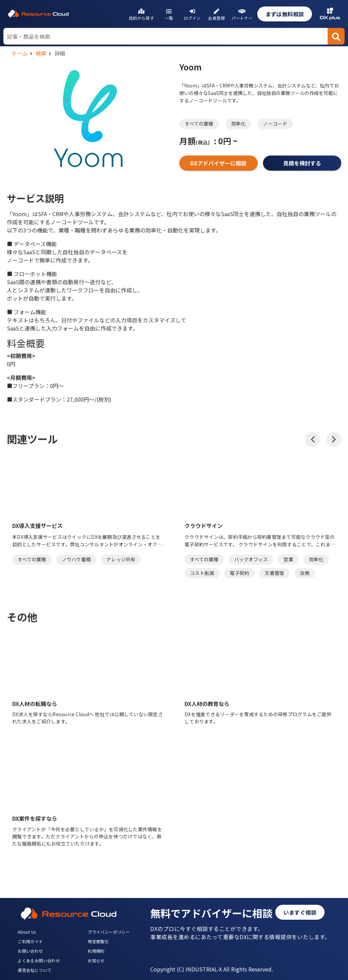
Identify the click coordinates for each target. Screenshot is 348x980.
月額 (195, 141)
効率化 (238, 124)
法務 (305, 573)
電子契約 (239, 573)
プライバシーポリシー (109, 932)
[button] (313, 439)
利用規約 (96, 951)
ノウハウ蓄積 (76, 559)
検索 (41, 53)
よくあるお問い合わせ (39, 960)
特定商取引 (98, 941)
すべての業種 (199, 124)
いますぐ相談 (300, 912)
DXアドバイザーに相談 (218, 163)
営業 (288, 559)
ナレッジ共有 (121, 559)
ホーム (20, 53)
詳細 (60, 53)
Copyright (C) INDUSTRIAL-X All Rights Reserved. (212, 969)
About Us (27, 932)
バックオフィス (251, 559)
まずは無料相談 (285, 14)
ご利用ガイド (30, 941)
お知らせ (96, 960)
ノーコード (275, 124)
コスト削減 (202, 573)
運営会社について (34, 970)
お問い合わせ (30, 951)
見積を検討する (302, 163)
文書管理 (274, 573)
